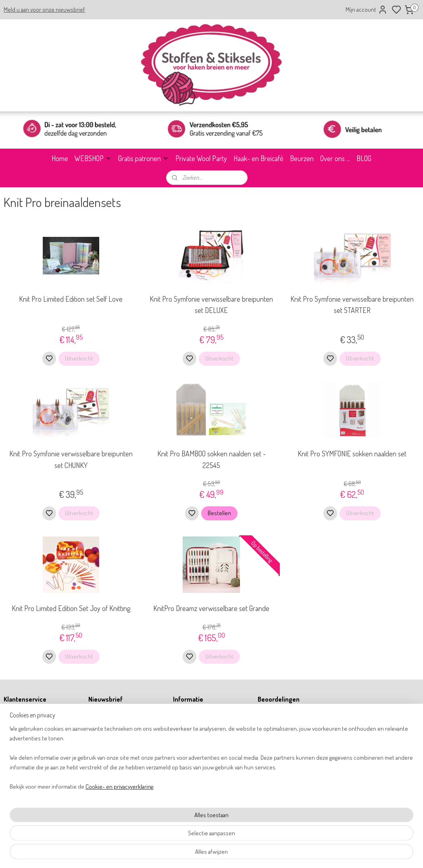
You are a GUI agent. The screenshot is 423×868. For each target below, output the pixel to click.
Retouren (14, 759)
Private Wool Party (201, 158)
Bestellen (219, 513)
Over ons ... (335, 158)
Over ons (13, 714)
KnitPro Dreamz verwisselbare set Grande (211, 609)
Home (60, 158)
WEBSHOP (93, 158)
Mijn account (367, 10)
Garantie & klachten (25, 778)
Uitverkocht (79, 358)
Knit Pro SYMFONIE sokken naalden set (352, 454)
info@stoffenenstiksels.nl (205, 786)
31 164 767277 (195, 796)
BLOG (364, 158)
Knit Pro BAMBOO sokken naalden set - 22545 (211, 459)
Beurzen (302, 158)
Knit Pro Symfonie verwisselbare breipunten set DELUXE (211, 305)
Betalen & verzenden (26, 768)
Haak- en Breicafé (258, 158)
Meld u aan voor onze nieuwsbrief (44, 9)
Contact (12, 732)
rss (249, 853)
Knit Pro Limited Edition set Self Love (71, 299)
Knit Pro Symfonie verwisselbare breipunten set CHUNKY (71, 459)
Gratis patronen (144, 158)
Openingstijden (20, 723)
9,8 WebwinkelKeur (284, 727)
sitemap (237, 853)
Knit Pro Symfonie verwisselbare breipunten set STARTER (352, 305)
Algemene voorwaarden (29, 741)
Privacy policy (19, 751)
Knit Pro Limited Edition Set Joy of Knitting (71, 609)
